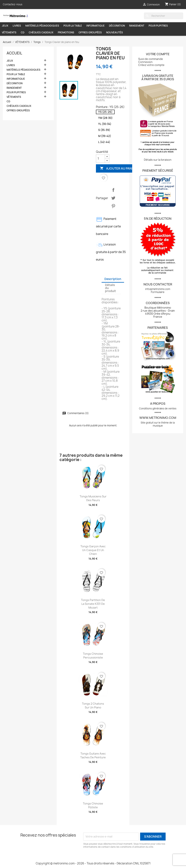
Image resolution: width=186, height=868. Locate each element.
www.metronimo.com (158, 418)
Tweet (113, 198)
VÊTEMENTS (9, 32)
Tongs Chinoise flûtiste (93, 805)
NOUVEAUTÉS (115, 32)
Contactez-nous (13, 4)
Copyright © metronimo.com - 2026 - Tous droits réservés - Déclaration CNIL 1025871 (93, 863)
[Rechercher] (164, 16)
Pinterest (113, 206)
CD (23, 32)
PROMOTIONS (66, 32)
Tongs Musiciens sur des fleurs (93, 498)
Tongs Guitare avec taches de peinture (93, 755)
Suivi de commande (151, 59)
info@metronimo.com (158, 289)
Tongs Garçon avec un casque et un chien (93, 550)
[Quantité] (100, 159)
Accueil (14, 53)
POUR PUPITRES (158, 26)
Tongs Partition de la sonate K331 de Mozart (93, 604)
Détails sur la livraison (158, 160)
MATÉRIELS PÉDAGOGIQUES (42, 26)
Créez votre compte (151, 65)
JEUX (5, 26)
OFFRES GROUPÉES (90, 32)
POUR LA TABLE (73, 26)
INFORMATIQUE (95, 26)
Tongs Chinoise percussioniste (93, 656)
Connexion (145, 62)
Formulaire (158, 292)
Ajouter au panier (118, 168)
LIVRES (17, 26)
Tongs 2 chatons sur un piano (93, 705)
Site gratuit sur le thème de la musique (158, 424)
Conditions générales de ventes (158, 408)
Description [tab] (113, 279)
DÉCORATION (117, 26)
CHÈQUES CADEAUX (41, 32)
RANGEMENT (137, 26)
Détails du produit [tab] (110, 288)
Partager (113, 190)
